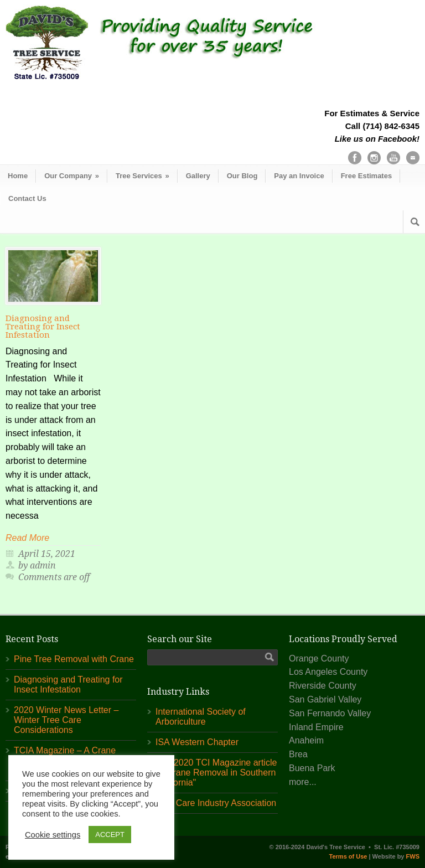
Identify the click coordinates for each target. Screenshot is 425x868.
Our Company (72, 176)
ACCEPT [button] (110, 835)
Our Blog (242, 176)
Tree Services (142, 176)
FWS (413, 856)
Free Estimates (367, 176)
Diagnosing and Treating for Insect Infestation (43, 327)
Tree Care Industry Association (216, 803)
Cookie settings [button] (53, 835)
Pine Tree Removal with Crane (74, 659)
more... (303, 782)
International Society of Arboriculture (201, 717)
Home (18, 176)
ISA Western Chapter (197, 742)
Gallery (198, 176)
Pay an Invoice (299, 176)
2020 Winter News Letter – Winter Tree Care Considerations (66, 720)
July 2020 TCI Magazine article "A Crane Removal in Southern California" (216, 773)
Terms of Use (348, 856)
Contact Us (27, 198)
